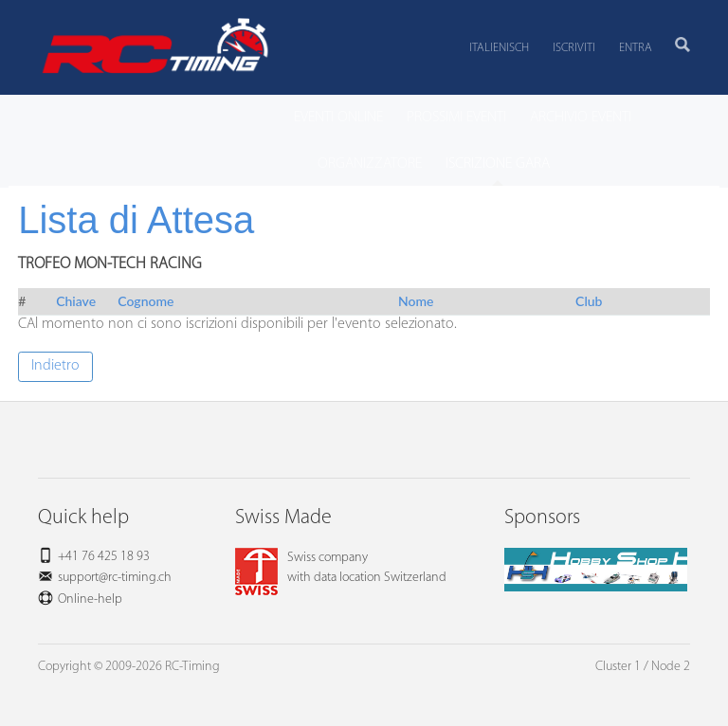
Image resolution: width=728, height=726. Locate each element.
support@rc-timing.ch (115, 578)
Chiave (76, 301)
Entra (636, 48)
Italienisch (499, 48)
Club (589, 301)
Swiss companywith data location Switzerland (341, 568)
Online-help (90, 599)
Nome (416, 301)
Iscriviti (574, 48)
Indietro (55, 366)
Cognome (146, 301)
